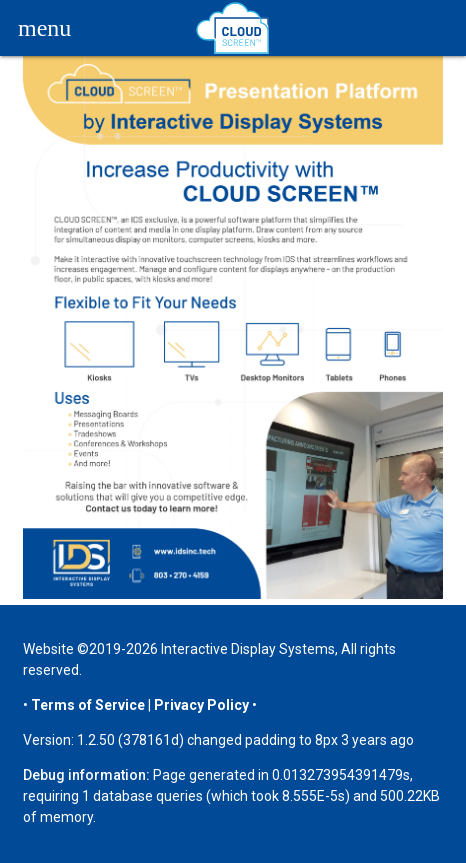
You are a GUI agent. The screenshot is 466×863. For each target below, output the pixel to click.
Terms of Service (88, 705)
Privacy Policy (201, 705)
